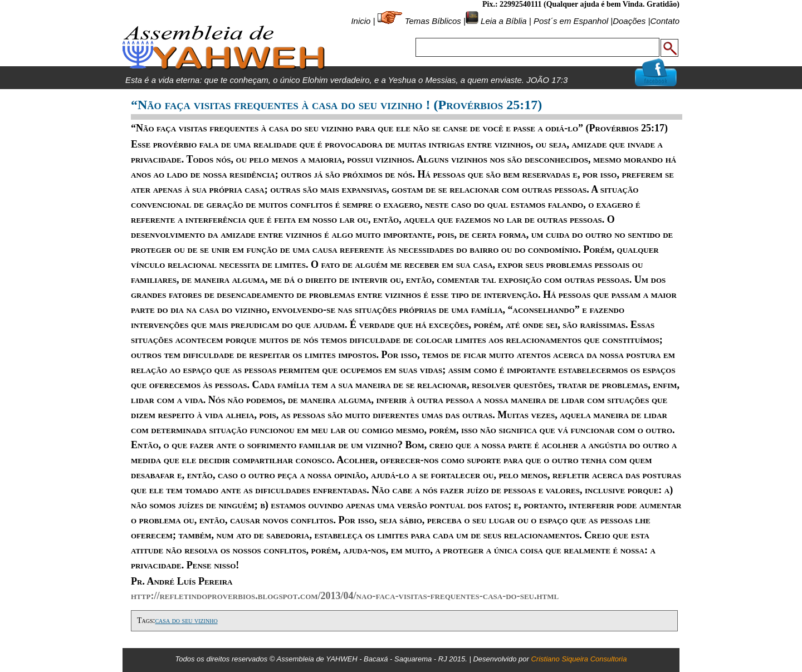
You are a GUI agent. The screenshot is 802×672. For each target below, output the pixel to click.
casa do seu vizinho (186, 621)
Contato (665, 21)
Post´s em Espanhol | (573, 21)
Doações (629, 21)
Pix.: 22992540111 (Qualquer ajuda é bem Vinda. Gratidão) (581, 4)
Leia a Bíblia (503, 21)
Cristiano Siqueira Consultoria (579, 659)
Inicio (361, 21)
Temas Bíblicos (433, 21)
